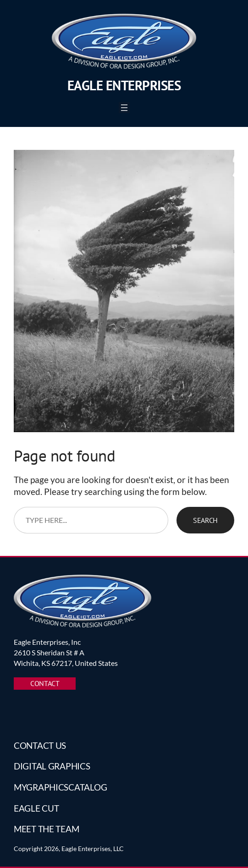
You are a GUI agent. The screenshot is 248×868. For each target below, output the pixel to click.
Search (205, 520)
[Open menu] (124, 108)
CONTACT (45, 683)
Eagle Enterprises (124, 85)
